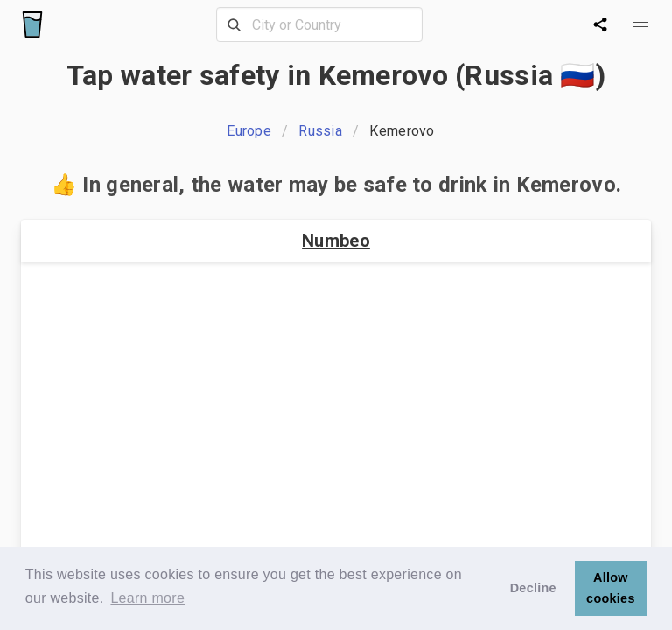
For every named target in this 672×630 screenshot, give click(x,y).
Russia (320, 131)
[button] (640, 23)
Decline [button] (533, 588)
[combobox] (319, 24)
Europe (249, 131)
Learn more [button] (147, 598)
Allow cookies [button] (611, 588)
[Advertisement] (336, 415)
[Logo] (32, 24)
